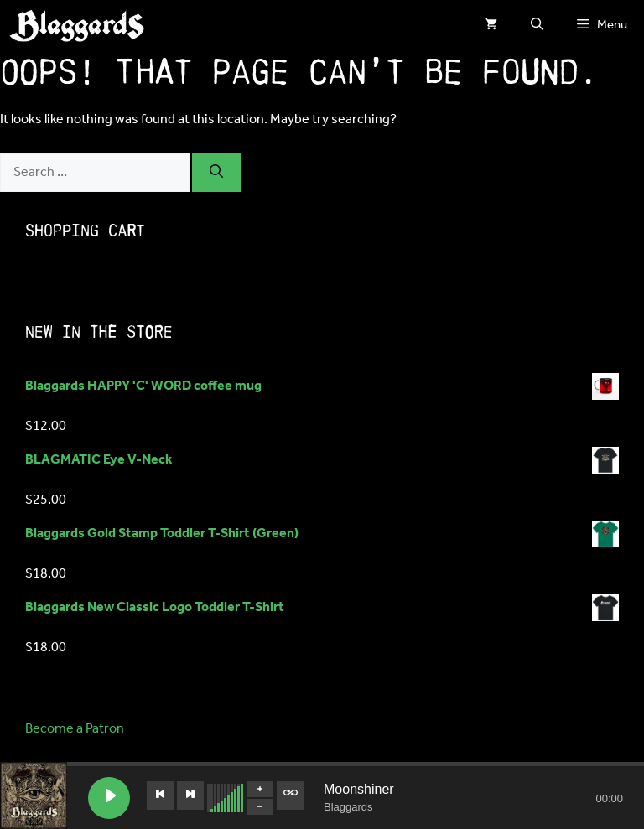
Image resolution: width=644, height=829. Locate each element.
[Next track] (190, 795)
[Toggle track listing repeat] (290, 795)
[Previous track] (160, 795)
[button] (537, 25)
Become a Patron (75, 729)
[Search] (216, 173)
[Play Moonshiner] (109, 798)
